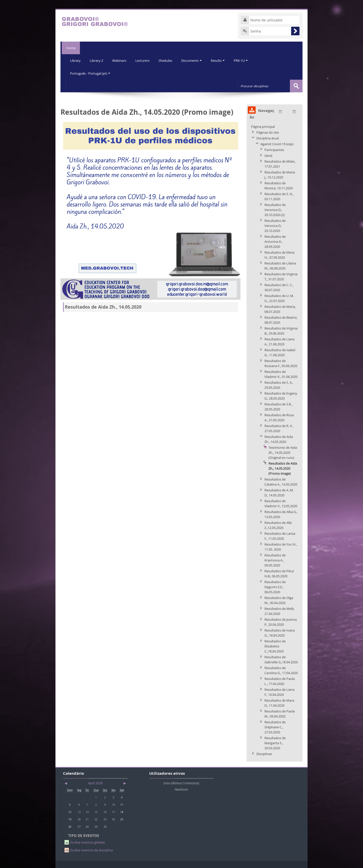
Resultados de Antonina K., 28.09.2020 (275, 241)
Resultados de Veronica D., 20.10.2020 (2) (275, 209)
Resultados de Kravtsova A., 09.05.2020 (275, 560)
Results (221, 61)
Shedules (168, 61)
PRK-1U (245, 61)
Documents (194, 61)
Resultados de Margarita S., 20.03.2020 (275, 743)
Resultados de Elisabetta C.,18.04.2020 (275, 646)
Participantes (274, 149)
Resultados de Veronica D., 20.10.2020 (275, 225)
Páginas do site (268, 132)
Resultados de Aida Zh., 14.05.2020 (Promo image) (283, 468)
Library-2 (97, 61)
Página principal (263, 126)
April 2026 (95, 783)
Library (76, 61)
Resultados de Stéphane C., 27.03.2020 (275, 727)
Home (70, 48)
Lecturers (144, 61)
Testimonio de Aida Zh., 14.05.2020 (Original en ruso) (283, 452)
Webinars (120, 61)
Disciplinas (264, 754)
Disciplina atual (268, 138)
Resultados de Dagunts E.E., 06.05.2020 (275, 587)
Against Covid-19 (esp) (277, 144)
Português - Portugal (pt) (90, 73)
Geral (268, 155)
